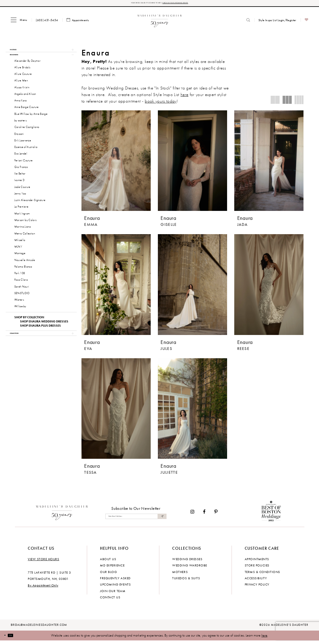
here (264, 639)
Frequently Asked (115, 581)
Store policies (257, 569)
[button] (19, 22)
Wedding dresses (187, 562)
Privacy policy (257, 588)
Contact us (110, 600)
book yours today (161, 103)
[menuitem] (19, 22)
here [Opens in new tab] (184, 97)
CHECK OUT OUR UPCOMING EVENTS (191, 4)
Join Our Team (113, 594)
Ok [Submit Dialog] (18, 639)
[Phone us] (47, 22)
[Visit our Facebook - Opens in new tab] (204, 515)
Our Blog (108, 575)
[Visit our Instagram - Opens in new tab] (192, 515)
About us (108, 562)
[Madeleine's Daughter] (62, 515)
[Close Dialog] (7, 639)
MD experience (112, 569)
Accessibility (256, 581)
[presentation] (116, 163)
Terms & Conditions (262, 575)
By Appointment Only (43, 589)
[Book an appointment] (78, 22)
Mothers (180, 575)
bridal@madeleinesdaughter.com (39, 628)
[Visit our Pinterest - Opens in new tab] (216, 515)
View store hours (43, 562)
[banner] (159, 22)
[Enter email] (136, 519)
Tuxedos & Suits (186, 581)
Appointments (257, 562)
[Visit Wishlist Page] (307, 22)
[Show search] (248, 22)
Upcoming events (115, 588)
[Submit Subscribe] (161, 519)
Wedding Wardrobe (189, 569)
